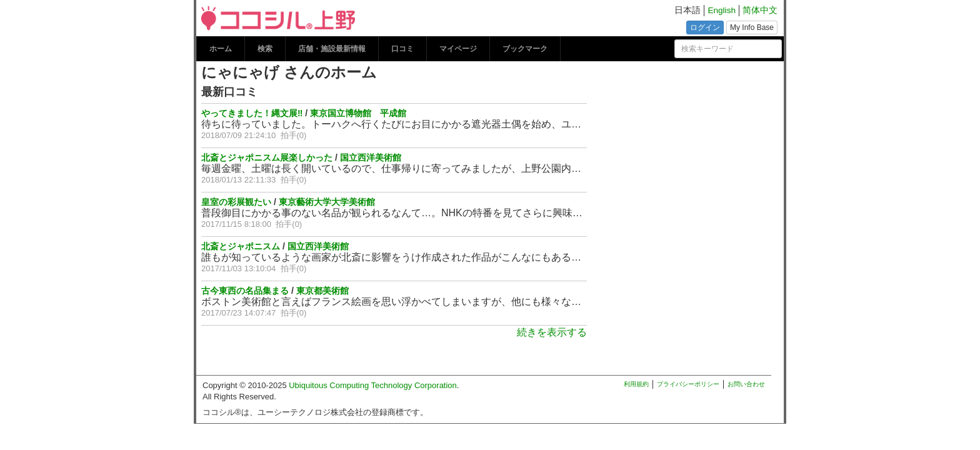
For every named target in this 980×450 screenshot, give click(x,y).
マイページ (458, 49)
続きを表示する (552, 332)
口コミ (402, 49)
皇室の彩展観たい (236, 202)
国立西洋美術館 (371, 157)
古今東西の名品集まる (245, 291)
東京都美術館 (322, 291)
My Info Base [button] (752, 27)
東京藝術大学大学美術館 (327, 202)
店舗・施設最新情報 (332, 49)
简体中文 (760, 10)
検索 (265, 49)
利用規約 (636, 384)
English (722, 10)
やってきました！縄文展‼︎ (252, 113)
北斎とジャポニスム (241, 246)
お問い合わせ (746, 384)
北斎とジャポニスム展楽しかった (267, 157)
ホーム (221, 49)
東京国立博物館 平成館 (358, 113)
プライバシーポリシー (688, 384)
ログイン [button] (705, 27)
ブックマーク (525, 49)
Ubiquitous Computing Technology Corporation (373, 385)
